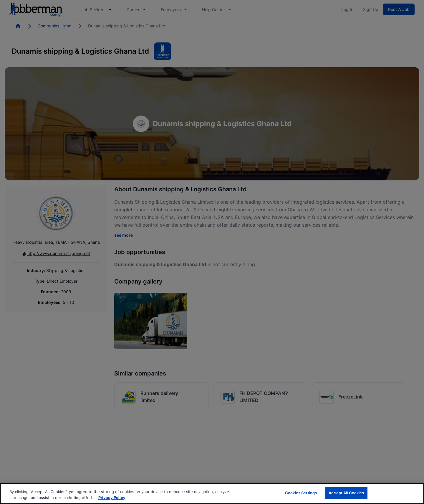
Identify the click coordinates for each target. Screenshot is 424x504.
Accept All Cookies (346, 493)
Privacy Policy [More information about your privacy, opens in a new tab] (112, 498)
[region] (212, 494)
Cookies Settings (301, 493)
